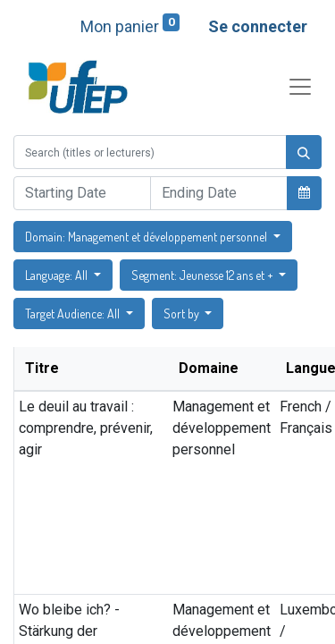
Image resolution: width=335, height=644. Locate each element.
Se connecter (258, 26)
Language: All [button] (58, 275)
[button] (304, 192)
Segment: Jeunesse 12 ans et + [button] (204, 275)
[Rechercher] (304, 152)
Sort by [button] (183, 314)
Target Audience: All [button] (74, 314)
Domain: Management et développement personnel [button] (147, 237)
